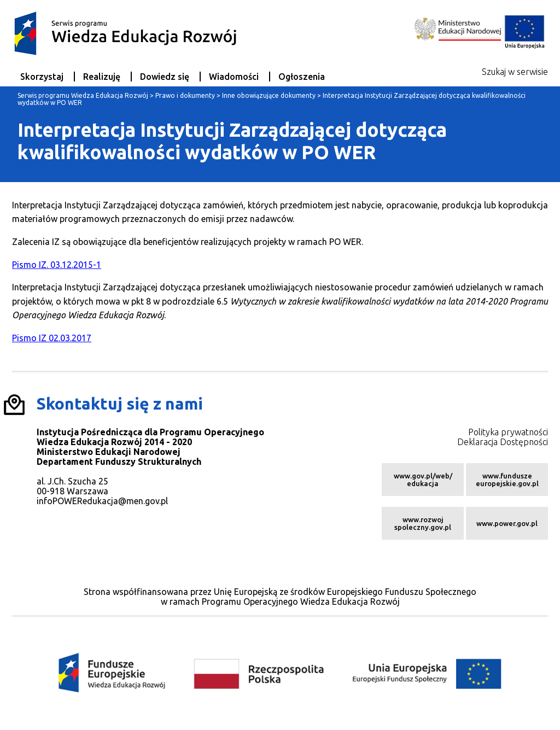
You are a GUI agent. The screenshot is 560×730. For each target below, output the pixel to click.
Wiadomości (234, 77)
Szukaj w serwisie (515, 72)
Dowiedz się (165, 77)
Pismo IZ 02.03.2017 (52, 338)
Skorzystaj (42, 77)
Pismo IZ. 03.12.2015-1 (57, 265)
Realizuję (102, 77)
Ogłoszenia (302, 77)
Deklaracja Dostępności (503, 442)
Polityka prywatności (508, 432)
